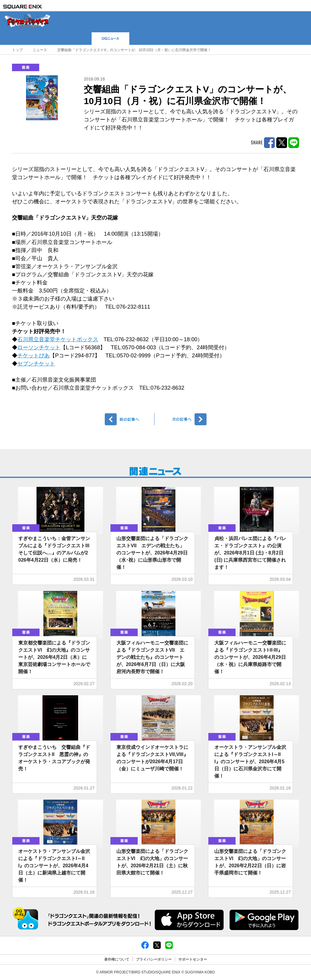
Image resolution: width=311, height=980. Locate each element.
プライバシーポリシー (154, 959)
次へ (182, 419)
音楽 (26, 67)
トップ (17, 50)
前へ (130, 419)
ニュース (40, 50)
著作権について (117, 959)
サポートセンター (193, 959)
